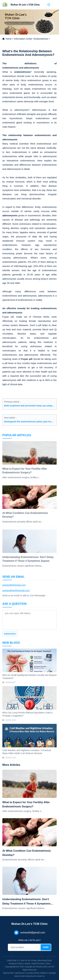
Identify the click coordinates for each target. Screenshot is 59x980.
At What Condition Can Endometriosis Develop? (27, 853)
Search (49, 5)
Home (9, 39)
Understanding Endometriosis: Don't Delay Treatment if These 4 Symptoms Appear (26, 902)
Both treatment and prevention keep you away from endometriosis (29, 406)
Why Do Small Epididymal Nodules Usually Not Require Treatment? (29, 677)
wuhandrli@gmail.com (14, 585)
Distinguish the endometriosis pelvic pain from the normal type (29, 422)
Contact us (43, 5)
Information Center (23, 39)
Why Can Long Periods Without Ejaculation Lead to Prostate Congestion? (27, 714)
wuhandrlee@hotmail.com (16, 590)
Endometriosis (41, 39)
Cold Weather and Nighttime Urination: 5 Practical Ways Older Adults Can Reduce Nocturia (27, 752)
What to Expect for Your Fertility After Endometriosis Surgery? (26, 804)
